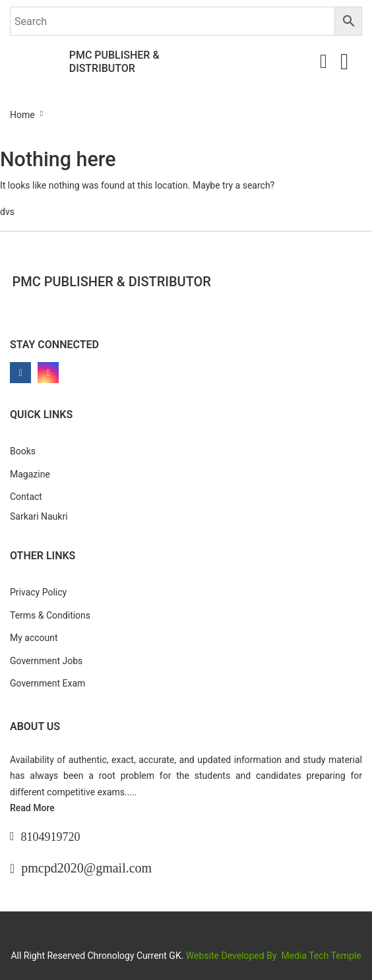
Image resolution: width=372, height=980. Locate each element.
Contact (26, 497)
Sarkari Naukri (39, 516)
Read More (32, 808)
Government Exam (47, 683)
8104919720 (51, 837)
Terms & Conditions (50, 615)
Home (22, 115)
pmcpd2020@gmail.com (86, 868)
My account (34, 638)
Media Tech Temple (321, 956)
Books (23, 451)
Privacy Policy (38, 592)
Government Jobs (46, 661)
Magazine (30, 474)
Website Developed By (232, 956)
